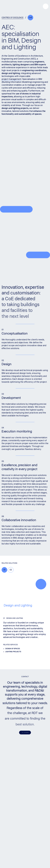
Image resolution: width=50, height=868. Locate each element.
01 (4, 570)
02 (11, 570)
